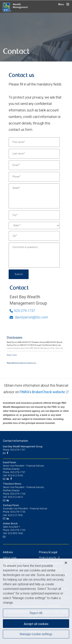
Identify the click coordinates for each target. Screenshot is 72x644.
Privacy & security (48, 557)
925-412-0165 (15, 475)
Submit (19, 274)
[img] (36, 37)
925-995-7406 (15, 533)
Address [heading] (8, 552)
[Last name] (34, 154)
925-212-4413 (15, 497)
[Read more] (12, 355)
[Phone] (34, 177)
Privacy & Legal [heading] (48, 552)
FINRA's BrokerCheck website (42, 392)
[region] (36, 601)
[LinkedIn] (8, 479)
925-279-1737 (22, 311)
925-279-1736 (18, 494)
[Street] (34, 196)
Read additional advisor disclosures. (22, 363)
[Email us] (5, 453)
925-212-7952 (15, 515)
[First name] (34, 142)
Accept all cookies (36, 624)
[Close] (66, 563)
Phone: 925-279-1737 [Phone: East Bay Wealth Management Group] (14, 450)
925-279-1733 (18, 530)
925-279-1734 (18, 512)
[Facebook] (8, 453)
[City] (34, 215)
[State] (34, 225)
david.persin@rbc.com (29, 317)
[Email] (34, 165)
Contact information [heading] (15, 441)
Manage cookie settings (36, 634)
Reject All (36, 613)
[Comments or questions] (34, 255)
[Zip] (34, 236)
